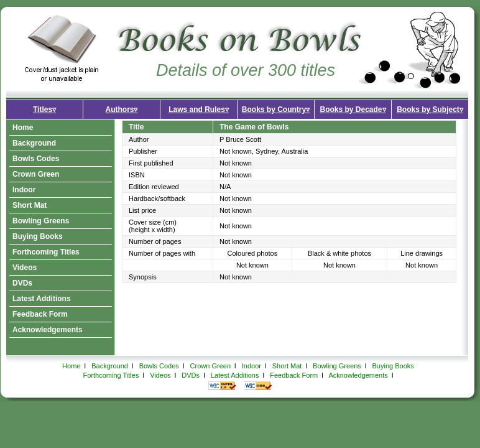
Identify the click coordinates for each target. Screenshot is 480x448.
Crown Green (36, 174)
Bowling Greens (41, 221)
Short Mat (30, 205)
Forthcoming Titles (46, 252)
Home (23, 128)
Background (34, 143)
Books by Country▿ (276, 110)
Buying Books (38, 236)
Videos (25, 268)
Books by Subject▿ (430, 110)
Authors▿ (122, 110)
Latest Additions (42, 299)
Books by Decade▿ (353, 110)
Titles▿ (44, 110)
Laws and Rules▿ (199, 110)
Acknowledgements (48, 330)
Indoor (24, 190)
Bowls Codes (36, 159)
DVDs (22, 283)
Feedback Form (40, 314)
